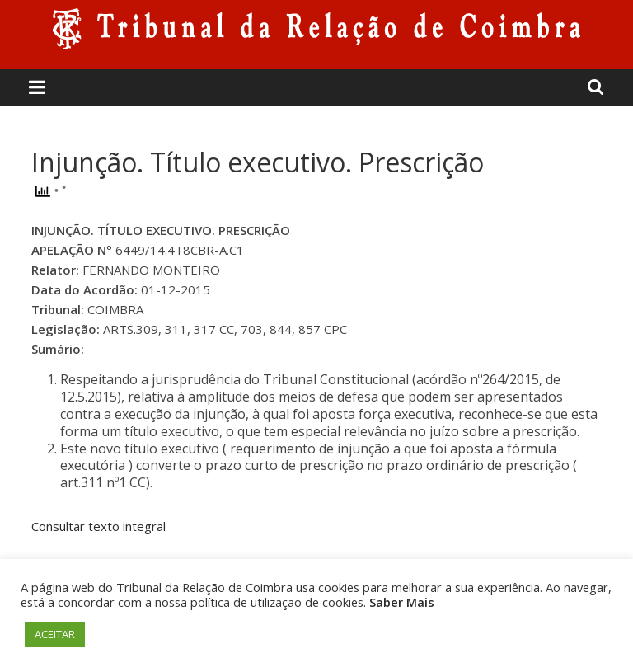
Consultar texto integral (98, 526)
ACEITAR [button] (55, 634)
